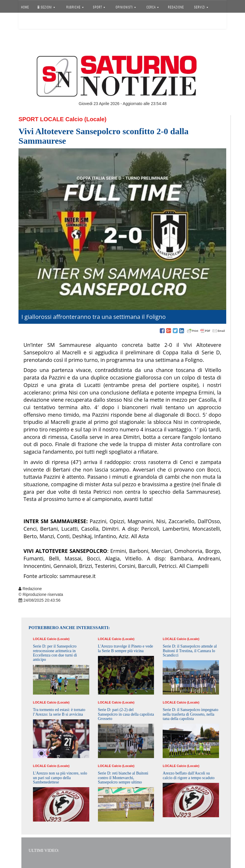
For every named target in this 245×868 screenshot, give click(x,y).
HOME (25, 7)
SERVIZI (201, 7)
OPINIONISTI (126, 7)
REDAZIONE (176, 7)
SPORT (99, 7)
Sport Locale (41, 119)
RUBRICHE (75, 7)
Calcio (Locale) (86, 119)
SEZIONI (46, 7)
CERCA (153, 7)
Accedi (29, 22)
